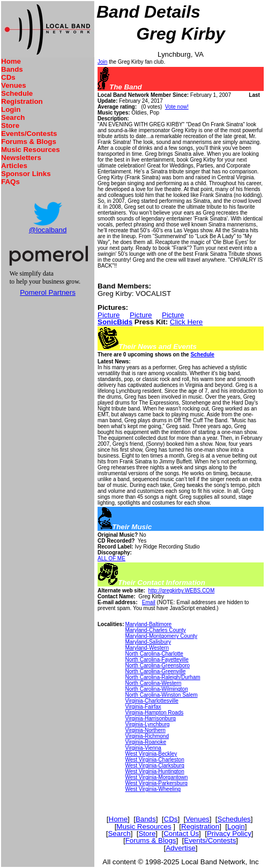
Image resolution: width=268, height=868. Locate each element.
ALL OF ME (111, 558)
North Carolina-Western (153, 683)
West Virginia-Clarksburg (154, 766)
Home (11, 61)
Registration (22, 101)
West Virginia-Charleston (154, 760)
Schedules (234, 819)
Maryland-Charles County (155, 630)
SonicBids (115, 322)
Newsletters (21, 158)
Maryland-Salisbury (148, 642)
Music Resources (31, 150)
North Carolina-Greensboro (157, 665)
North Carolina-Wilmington (156, 689)
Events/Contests (29, 134)
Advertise (181, 848)
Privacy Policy (229, 833)
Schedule (17, 93)
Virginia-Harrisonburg (150, 718)
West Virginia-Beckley (151, 754)
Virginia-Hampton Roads (154, 713)
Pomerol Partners (48, 292)
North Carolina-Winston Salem (161, 695)
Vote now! (177, 107)
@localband (48, 230)
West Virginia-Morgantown (156, 777)
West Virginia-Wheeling (153, 789)
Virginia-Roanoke (146, 742)
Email (149, 602)
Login (11, 109)
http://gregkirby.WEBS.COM (181, 591)
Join (102, 62)
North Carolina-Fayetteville (157, 660)
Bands (12, 69)
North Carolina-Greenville (155, 671)
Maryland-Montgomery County (161, 636)
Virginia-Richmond (147, 736)
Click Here (186, 322)
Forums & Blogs (29, 142)
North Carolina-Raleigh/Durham (162, 677)
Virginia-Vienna (143, 748)
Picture (109, 315)
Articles (14, 166)
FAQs (10, 182)
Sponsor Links (26, 174)
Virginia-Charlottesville (151, 701)
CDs (8, 77)
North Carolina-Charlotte (154, 654)
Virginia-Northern (145, 730)
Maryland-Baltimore (148, 624)
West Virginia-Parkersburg (156, 783)
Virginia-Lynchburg (147, 724)
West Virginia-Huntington (154, 771)
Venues (14, 85)
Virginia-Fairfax (143, 707)
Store (10, 125)
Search (13, 117)
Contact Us (181, 833)
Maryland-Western (147, 648)
